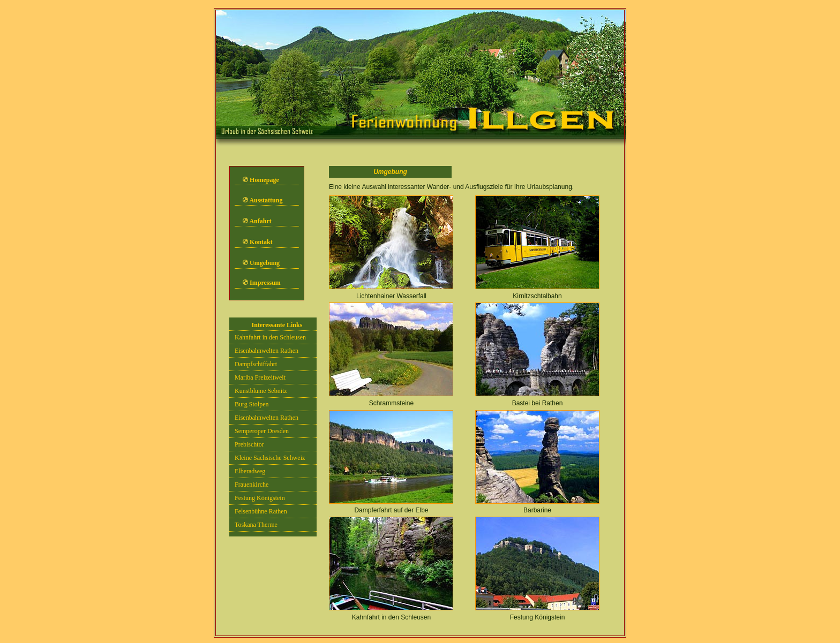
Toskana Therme (256, 525)
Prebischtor (249, 444)
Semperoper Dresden (262, 431)
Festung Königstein (260, 498)
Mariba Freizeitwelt (260, 377)
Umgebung (264, 263)
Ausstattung (266, 200)
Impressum (265, 283)
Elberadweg (250, 471)
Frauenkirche (252, 485)
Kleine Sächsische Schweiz (270, 458)
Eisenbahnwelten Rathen (267, 351)
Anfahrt (260, 221)
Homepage (264, 180)
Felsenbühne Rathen (261, 511)
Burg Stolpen (252, 404)
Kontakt (261, 242)
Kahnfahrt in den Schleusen (270, 337)
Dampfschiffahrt (256, 364)
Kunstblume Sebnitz (261, 391)
